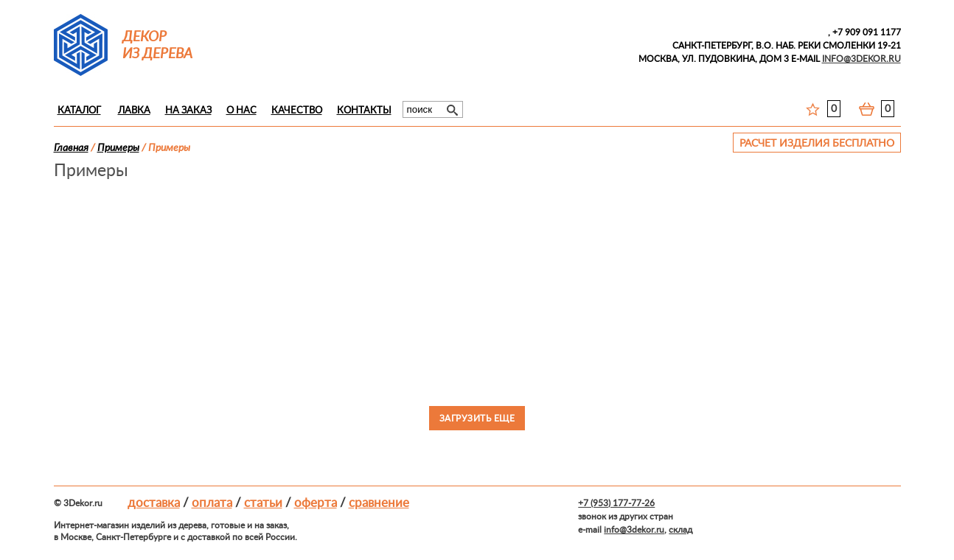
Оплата (212, 503)
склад (680, 530)
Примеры (118, 148)
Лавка (134, 111)
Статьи (263, 503)
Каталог (79, 111)
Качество (297, 111)
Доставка (154, 503)
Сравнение (379, 503)
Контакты (364, 111)
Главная (71, 148)
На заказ (188, 111)
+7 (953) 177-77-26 (616, 503)
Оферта (316, 503)
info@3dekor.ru (634, 530)
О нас (241, 111)
